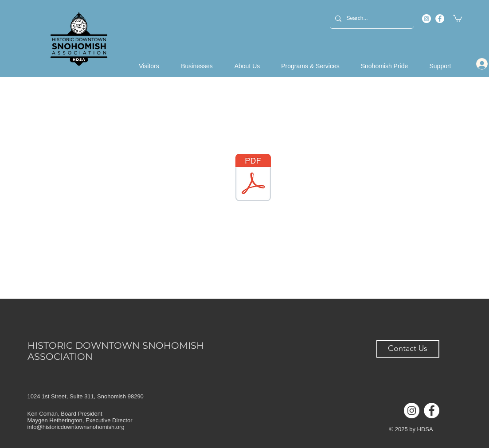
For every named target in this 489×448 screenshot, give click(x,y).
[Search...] (371, 18)
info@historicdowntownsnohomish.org (76, 427)
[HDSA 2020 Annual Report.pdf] (253, 179)
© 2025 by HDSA (411, 429)
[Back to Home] (79, 39)
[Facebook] (440, 19)
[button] (458, 18)
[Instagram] (426, 19)
